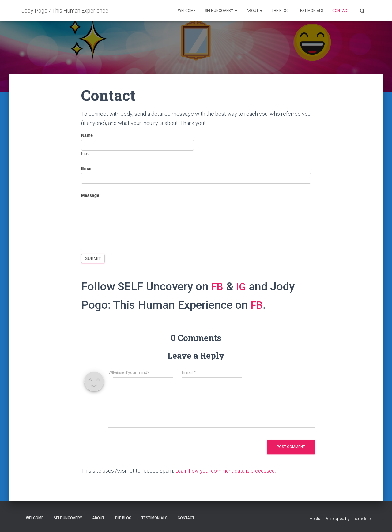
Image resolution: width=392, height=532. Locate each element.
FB (218, 287)
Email (87, 168)
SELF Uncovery (221, 11)
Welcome (187, 11)
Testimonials (311, 11)
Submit (93, 258)
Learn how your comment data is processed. (228, 471)
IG (243, 287)
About (254, 11)
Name (87, 135)
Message (90, 195)
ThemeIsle (361, 518)
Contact (341, 11)
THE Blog (280, 11)
